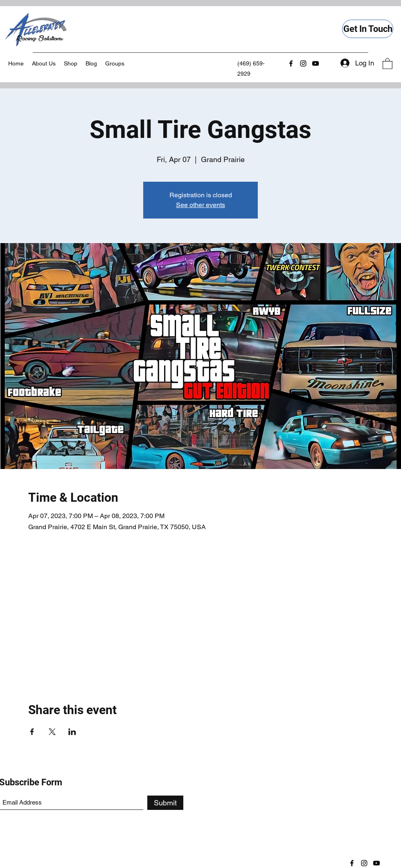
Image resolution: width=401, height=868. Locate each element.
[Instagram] (303, 63)
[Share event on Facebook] (32, 732)
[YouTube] (315, 63)
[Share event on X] (52, 732)
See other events (200, 205)
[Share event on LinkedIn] (72, 732)
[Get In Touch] (368, 29)
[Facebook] (291, 63)
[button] (387, 63)
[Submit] (165, 803)
